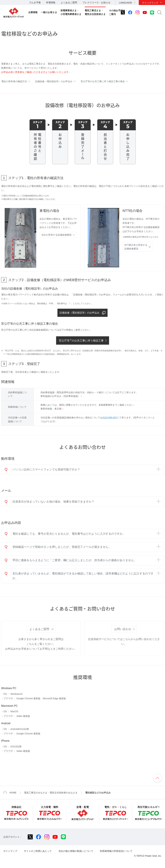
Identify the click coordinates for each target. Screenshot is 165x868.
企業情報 (33, 12)
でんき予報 (35, 2)
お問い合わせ (123, 629)
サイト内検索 (160, 12)
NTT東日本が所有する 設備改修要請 (136, 247)
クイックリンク (150, 3)
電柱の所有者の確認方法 (14, 81)
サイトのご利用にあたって (38, 852)
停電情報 (51, 2)
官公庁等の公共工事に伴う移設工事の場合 (103, 81)
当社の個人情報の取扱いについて (76, 852)
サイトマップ (10, 852)
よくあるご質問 (69, 2)
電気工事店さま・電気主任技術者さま (95, 12)
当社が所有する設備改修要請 (56, 235)
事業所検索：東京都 (51, 409)
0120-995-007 (110, 418)
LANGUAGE (125, 3)
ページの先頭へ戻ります (157, 778)
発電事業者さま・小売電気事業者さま (71, 12)
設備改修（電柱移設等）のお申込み (54, 81)
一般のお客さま (49, 12)
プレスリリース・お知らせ (96, 2)
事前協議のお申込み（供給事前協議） (60, 396)
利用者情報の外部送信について (116, 852)
